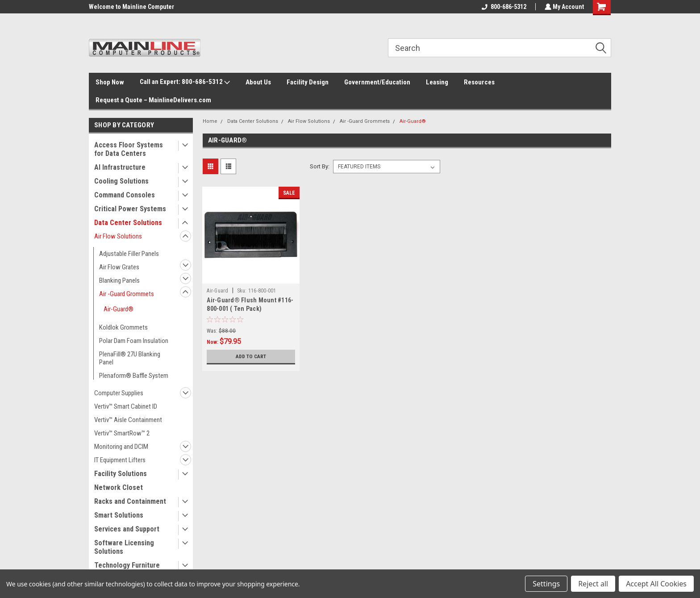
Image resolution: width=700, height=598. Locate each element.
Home (210, 121)
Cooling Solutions (121, 181)
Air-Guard (217, 291)
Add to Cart (251, 356)
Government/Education (377, 82)
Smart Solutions (119, 515)
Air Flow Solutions (118, 236)
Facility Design (308, 82)
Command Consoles (125, 195)
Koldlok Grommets (123, 327)
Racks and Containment (130, 501)
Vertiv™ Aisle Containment (128, 420)
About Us (258, 82)
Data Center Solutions (128, 223)
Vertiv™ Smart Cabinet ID (126, 406)
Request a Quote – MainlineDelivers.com (153, 100)
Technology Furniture (127, 565)
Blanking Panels (119, 280)
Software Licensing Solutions (124, 547)
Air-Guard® (119, 309)
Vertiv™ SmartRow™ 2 (122, 433)
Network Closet (119, 487)
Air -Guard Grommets (127, 294)
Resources (479, 82)
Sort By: (320, 166)
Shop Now (110, 82)
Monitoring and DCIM (121, 447)
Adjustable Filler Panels (129, 254)
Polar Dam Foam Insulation (134, 341)
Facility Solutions (121, 474)
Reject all (593, 584)
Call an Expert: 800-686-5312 (185, 82)
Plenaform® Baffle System (134, 376)
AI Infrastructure (120, 167)
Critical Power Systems (130, 209)
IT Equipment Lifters (120, 460)
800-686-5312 (503, 7)
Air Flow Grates (119, 267)
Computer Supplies (119, 393)
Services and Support (127, 529)
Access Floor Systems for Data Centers (129, 149)
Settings (546, 584)
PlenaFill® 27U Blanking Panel (130, 358)
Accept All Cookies (656, 584)
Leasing (437, 82)
